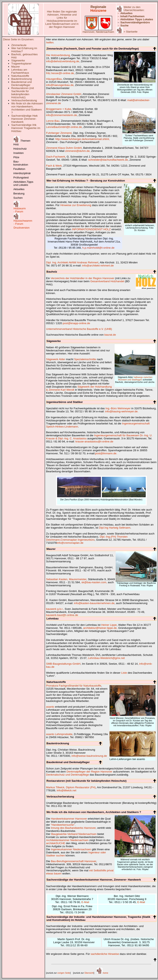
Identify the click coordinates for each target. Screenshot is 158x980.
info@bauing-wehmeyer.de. (122, 411)
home (102, 973)
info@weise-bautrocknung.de (89, 756)
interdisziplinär (22, 173)
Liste (124, 673)
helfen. (50, 42)
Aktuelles (19, 189)
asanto (50, 707)
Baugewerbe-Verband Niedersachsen (74, 834)
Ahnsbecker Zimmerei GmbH (64, 94)
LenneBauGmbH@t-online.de (64, 127)
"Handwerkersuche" (63, 825)
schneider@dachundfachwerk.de (108, 160)
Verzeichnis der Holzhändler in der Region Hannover (82, 278)
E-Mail (85, 902)
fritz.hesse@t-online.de (60, 73)
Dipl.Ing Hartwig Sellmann (115, 528)
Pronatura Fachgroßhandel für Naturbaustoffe (74, 686)
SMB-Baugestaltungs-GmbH (63, 664)
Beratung (19, 193)
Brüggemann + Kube (59, 109)
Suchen (18, 198)
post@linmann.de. (106, 453)
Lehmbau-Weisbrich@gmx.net (106, 658)
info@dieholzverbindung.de (63, 61)
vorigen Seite (64, 973)
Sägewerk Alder (56, 359)
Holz (16, 144)
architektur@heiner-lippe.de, (100, 628)
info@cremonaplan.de (70, 543)
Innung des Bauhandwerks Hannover (73, 828)
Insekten (18, 153)
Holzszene (98, 11)
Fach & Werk (54, 166)
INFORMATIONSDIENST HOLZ (91, 229)
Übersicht (89, 973)
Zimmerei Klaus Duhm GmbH (64, 148)
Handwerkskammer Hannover (69, 819)
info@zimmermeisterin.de (62, 115)
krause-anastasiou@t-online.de (94, 442)
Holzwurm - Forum (20, 210)
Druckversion (21, 228)
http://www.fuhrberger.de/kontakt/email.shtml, (82, 139)
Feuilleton (19, 169)
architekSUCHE (56, 843)
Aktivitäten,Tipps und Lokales (23, 183)
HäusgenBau (54, 79)
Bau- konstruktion (21, 163)
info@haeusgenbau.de (60, 85)
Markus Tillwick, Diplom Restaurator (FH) (71, 787)
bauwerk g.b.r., (55, 609)
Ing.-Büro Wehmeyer (118, 408)
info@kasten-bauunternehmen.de (94, 603)
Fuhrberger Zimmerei (59, 133)
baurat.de (110, 335)
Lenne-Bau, (53, 121)
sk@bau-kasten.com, (94, 582)
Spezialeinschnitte (85, 359)
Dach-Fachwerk (56, 157)
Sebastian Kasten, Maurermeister (66, 579)
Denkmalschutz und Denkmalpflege (68, 775)
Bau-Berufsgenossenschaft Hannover (74, 861)
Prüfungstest (21, 178)
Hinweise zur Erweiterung (76, 205)
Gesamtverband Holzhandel (107, 281)
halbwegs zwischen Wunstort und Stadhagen (135, 378)
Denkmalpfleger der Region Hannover (89, 772)
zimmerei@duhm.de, (78, 151)
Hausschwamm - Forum (23, 222)
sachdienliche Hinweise (105, 954)
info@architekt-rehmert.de (98, 266)
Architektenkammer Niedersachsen (67, 840)
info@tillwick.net (67, 790)
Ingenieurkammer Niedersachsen (71, 849)
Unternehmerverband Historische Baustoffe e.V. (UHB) (79, 329)
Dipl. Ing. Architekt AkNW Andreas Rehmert (72, 262)
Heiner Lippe (109, 625)
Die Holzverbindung (58, 55)
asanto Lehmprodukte (59, 734)
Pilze (16, 157)
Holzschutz (20, 149)
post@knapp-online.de (77, 323)
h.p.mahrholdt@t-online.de (98, 248)
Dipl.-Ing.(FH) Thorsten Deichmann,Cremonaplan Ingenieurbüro (87, 538)
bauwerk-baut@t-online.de (62, 615)
